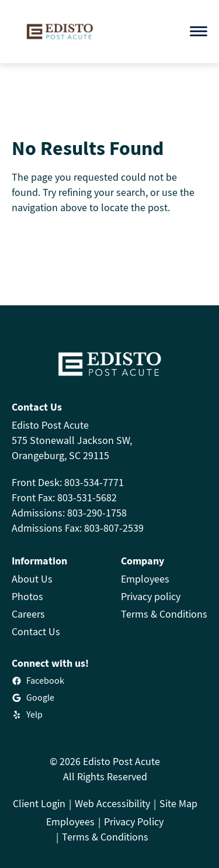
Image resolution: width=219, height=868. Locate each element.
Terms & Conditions (164, 614)
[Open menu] (199, 31)
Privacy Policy (134, 821)
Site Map (178, 803)
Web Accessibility (112, 803)
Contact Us (36, 631)
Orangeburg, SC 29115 (60, 455)
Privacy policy (151, 596)
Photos (27, 596)
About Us (32, 579)
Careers (28, 614)
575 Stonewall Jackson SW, (72, 440)
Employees (145, 579)
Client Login (39, 803)
